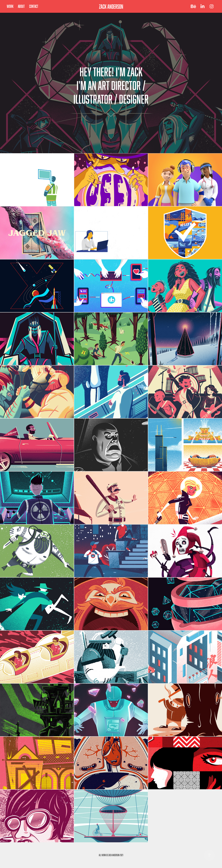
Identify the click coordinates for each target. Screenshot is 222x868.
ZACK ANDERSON (111, 6)
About (21, 6)
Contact (34, 6)
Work (10, 6)
